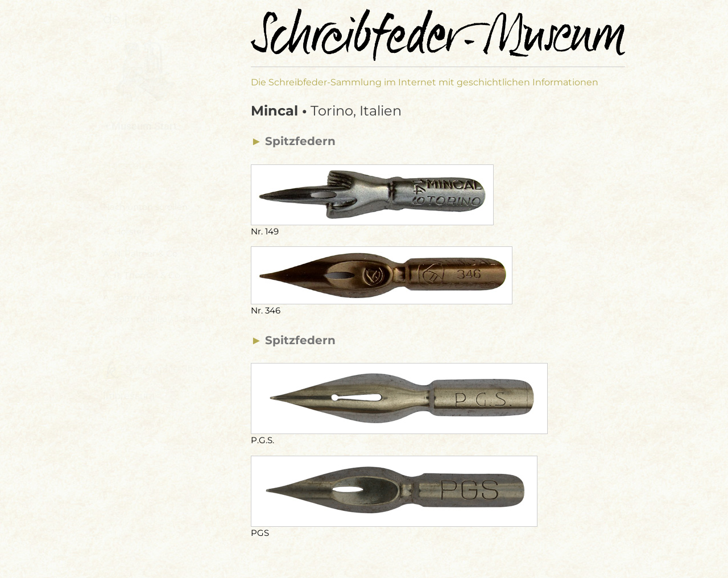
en (139, 19)
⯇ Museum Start (140, 126)
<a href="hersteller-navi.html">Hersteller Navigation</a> (160, 262)
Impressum (129, 396)
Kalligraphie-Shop (154, 370)
